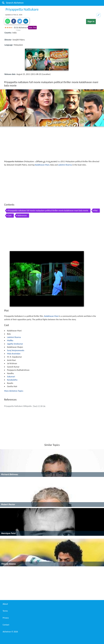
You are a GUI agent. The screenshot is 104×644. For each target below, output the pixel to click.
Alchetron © (10, 632)
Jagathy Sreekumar (15, 344)
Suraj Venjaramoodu (16, 350)
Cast (10, 215)
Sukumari (11, 377)
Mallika (10, 340)
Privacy (6, 618)
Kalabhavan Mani (42, 165)
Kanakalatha (12, 380)
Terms (5, 611)
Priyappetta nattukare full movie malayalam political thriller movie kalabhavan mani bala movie (48, 211)
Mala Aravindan (14, 354)
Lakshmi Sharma (65, 165)
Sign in (91, 21)
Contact (6, 625)
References (22, 215)
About (5, 604)
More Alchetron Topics (14, 391)
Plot (96, 211)
